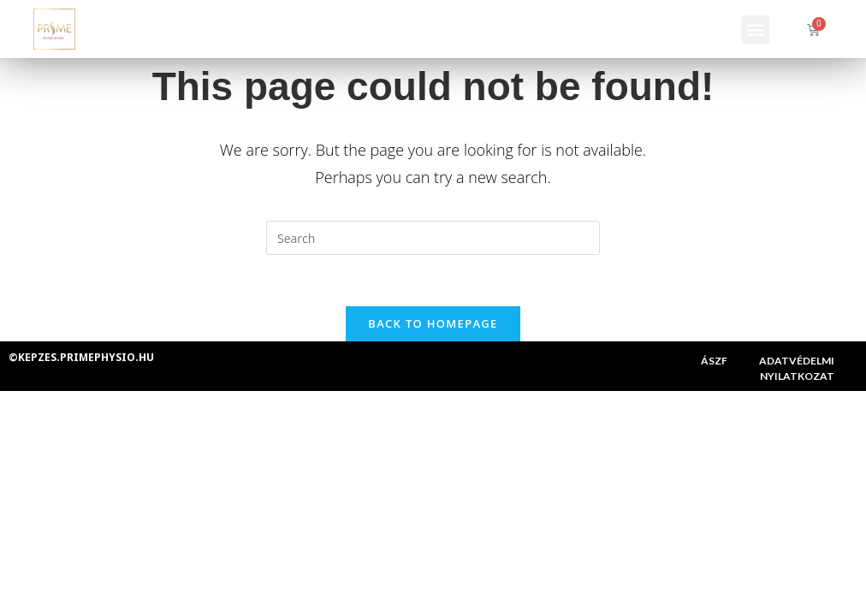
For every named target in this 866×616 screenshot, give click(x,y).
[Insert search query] (433, 238)
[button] (755, 30)
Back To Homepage (433, 323)
